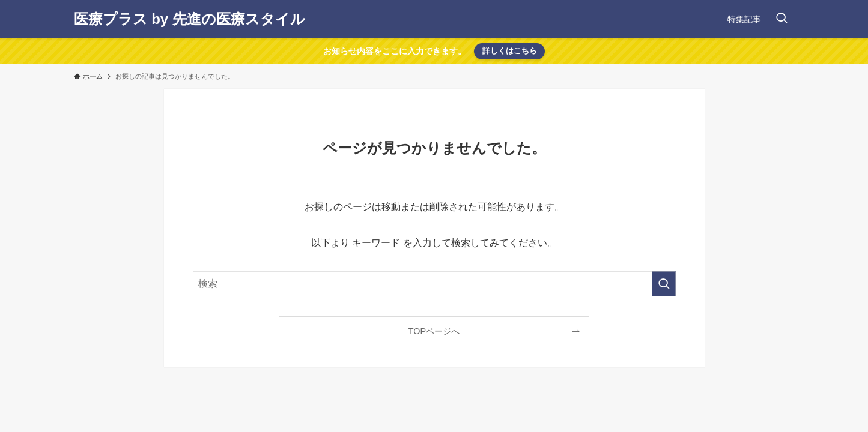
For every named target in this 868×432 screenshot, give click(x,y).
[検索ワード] (434, 284)
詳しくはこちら (510, 51)
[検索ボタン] (782, 19)
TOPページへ (434, 331)
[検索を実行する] (664, 284)
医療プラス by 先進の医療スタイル (190, 19)
